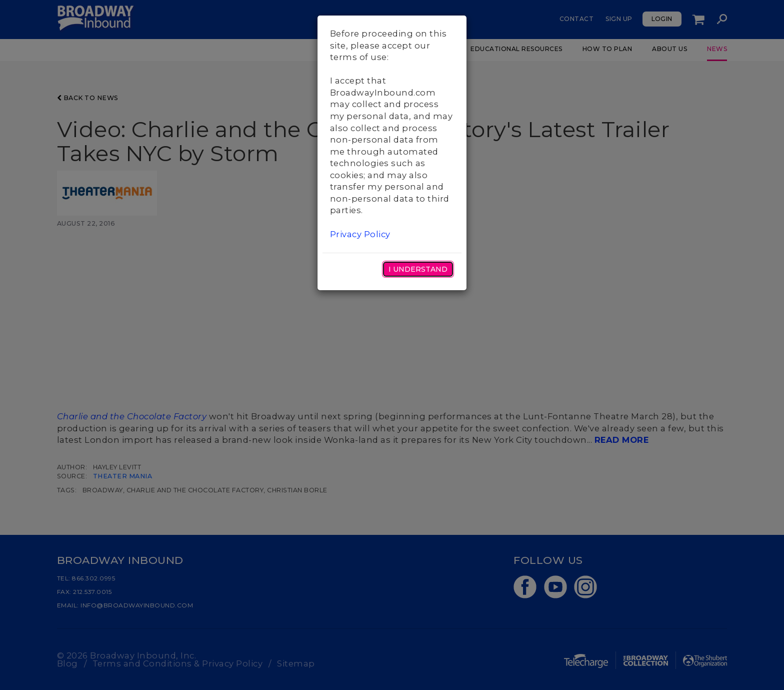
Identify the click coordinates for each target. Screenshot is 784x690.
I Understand (418, 269)
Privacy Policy (360, 234)
